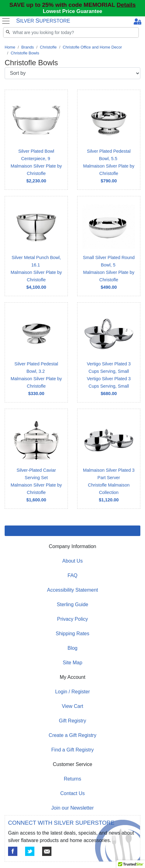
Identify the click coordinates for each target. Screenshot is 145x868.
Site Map (72, 663)
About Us (72, 561)
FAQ (72, 575)
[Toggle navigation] (6, 21)
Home (10, 47)
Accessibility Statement (73, 590)
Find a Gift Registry (73, 750)
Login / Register (72, 692)
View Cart (72, 706)
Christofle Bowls (25, 53)
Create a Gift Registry (72, 735)
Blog (72, 648)
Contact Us (72, 793)
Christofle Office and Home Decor (92, 47)
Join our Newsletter (73, 808)
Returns (72, 779)
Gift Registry (72, 721)
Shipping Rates (73, 634)
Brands (28, 47)
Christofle (48, 47)
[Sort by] (72, 73)
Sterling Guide (72, 604)
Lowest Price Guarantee (72, 11)
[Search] (71, 32)
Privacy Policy (72, 619)
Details (126, 5)
